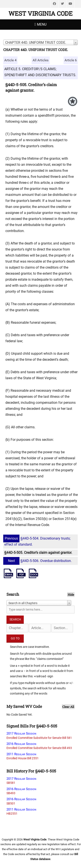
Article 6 (71, 60)
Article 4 (10, 60)
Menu (42, 24)
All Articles (41, 60)
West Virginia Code (40, 13)
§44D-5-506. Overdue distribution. (38, 561)
